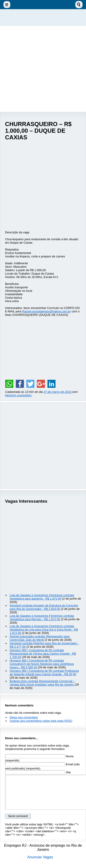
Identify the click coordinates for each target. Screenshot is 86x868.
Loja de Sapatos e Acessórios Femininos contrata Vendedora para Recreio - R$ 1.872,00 (42, 617)
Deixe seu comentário (24, 717)
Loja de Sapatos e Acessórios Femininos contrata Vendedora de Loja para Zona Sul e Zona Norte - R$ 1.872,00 (44, 630)
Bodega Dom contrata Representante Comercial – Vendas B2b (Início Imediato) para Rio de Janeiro (42, 683)
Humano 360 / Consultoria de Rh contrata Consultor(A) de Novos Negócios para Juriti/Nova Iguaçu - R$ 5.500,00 (42, 664)
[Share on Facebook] (20, 384)
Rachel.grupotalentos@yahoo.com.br (46, 311)
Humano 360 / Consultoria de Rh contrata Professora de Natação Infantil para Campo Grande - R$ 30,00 (44, 672)
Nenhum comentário (18, 395)
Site (38, 772)
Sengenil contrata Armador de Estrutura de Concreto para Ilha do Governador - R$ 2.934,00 (44, 607)
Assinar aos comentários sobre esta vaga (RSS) (41, 721)
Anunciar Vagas (40, 857)
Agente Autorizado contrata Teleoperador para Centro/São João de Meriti (40, 638)
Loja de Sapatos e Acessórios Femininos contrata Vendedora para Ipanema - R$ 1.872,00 (42, 597)
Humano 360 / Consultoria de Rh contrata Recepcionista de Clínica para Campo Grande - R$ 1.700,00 (43, 654)
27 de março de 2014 (58, 392)
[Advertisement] (43, 69)
